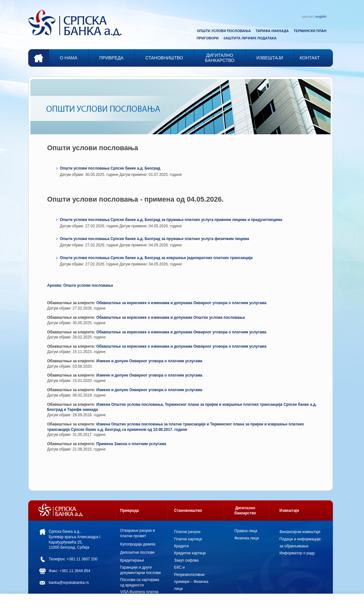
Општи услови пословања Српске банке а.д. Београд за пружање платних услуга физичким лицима (155, 239)
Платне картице (188, 539)
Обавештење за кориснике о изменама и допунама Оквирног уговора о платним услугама (181, 303)
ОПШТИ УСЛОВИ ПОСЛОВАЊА (224, 31)
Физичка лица (247, 538)
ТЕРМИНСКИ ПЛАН (310, 31)
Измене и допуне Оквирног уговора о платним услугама (149, 361)
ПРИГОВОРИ (208, 38)
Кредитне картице (190, 553)
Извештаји (289, 511)
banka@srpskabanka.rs (69, 583)
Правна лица (246, 531)
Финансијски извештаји (300, 532)
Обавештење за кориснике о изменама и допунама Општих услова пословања (170, 317)
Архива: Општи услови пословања (80, 285)
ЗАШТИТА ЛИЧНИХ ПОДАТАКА (250, 38)
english (321, 17)
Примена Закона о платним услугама (131, 444)
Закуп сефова (186, 560)
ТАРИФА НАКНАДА (272, 31)
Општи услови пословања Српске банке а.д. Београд (110, 168)
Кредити (182, 546)
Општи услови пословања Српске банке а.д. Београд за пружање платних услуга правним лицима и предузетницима (171, 220)
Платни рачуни (187, 532)
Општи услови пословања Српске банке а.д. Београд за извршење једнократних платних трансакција (156, 258)
